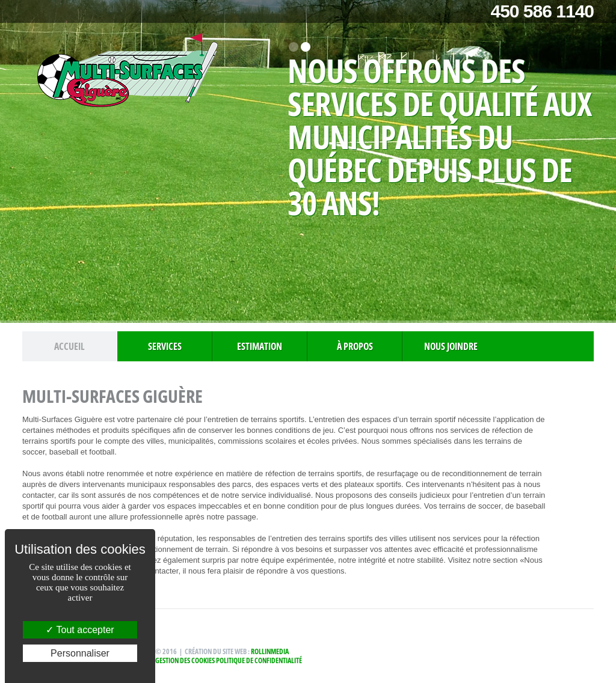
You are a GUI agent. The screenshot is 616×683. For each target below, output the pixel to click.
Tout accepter (80, 630)
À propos (355, 346)
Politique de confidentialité (259, 660)
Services (165, 346)
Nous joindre (451, 346)
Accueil (69, 346)
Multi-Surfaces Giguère (128, 72)
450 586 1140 (542, 11)
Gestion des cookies (185, 660)
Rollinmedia (270, 651)
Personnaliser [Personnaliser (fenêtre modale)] (80, 653)
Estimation (260, 346)
